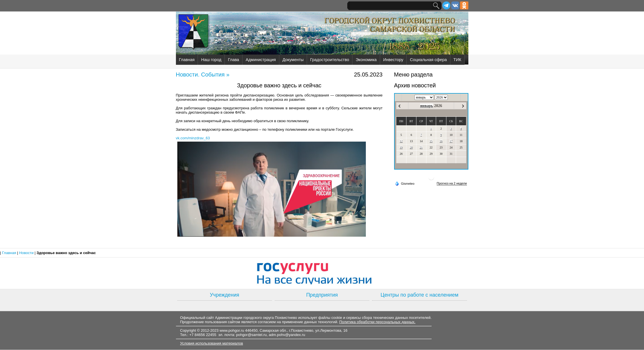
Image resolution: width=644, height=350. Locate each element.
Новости (27, 253)
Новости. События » (203, 75)
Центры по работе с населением (420, 295)
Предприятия (322, 295)
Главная (187, 60)
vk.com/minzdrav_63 (193, 138)
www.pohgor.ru (232, 330)
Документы (293, 60)
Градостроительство (330, 60)
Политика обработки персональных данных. (377, 322)
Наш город (211, 60)
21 (421, 147)
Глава (233, 60)
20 (411, 147)
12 (401, 141)
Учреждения (225, 295)
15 (431, 141)
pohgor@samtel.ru (251, 335)
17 (451, 141)
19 (401, 147)
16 (441, 141)
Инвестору (393, 60)
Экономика (366, 60)
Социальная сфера (428, 60)
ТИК (458, 60)
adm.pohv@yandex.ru (287, 335)
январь (427, 106)
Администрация (261, 60)
